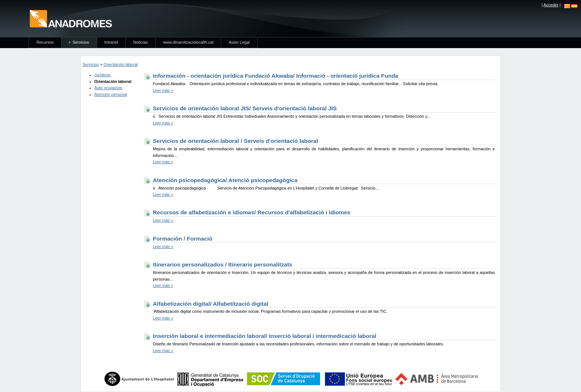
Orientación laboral (120, 64)
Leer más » (163, 90)
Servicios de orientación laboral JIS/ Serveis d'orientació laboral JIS (245, 108)
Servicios (91, 64)
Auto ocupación (109, 88)
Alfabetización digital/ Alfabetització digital (211, 304)
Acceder (551, 5)
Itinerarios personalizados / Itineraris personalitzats (223, 264)
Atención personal (111, 94)
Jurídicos (103, 75)
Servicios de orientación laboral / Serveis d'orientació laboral (236, 141)
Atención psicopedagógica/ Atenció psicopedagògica (225, 180)
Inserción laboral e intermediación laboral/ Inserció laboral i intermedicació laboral (265, 336)
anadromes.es (71, 19)
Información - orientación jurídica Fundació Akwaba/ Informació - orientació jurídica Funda (276, 76)
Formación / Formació (183, 239)
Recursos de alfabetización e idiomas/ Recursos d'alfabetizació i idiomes (252, 212)
